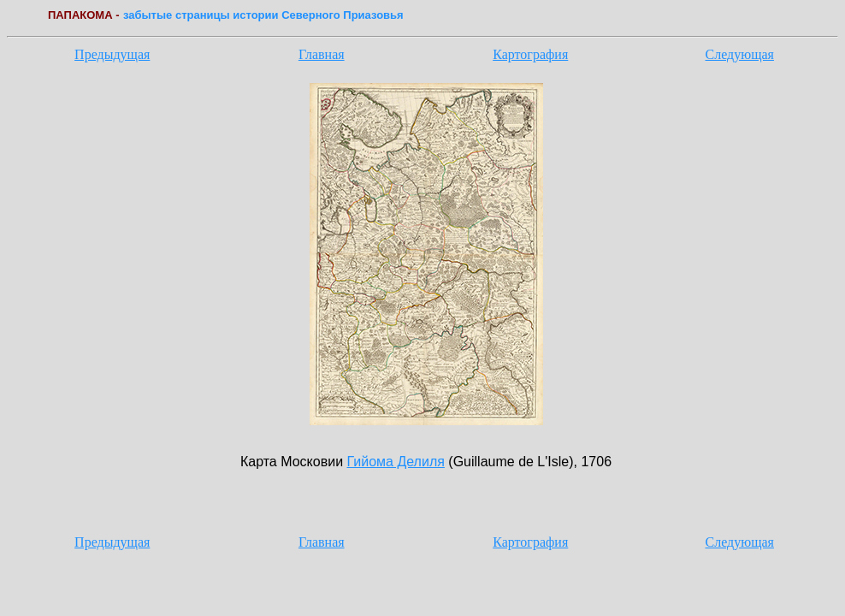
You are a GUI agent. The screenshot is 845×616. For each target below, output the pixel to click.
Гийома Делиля (396, 462)
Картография (530, 54)
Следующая (740, 54)
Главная (322, 54)
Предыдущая (112, 54)
